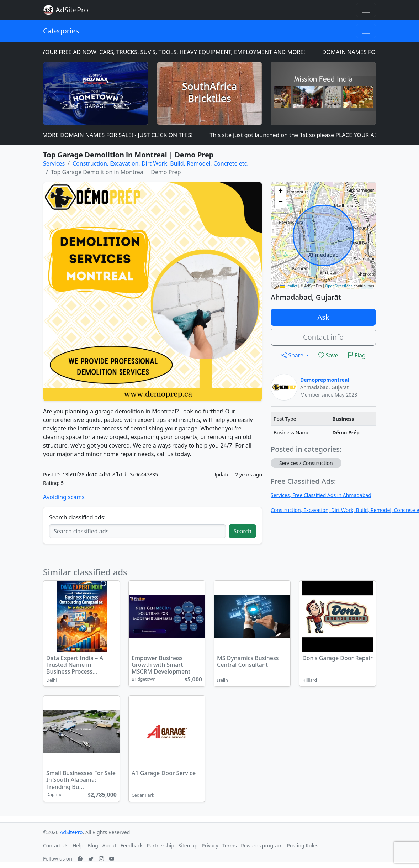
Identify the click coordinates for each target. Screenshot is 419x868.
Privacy (210, 845)
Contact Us (56, 845)
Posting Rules (303, 845)
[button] (280, 192)
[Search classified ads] (137, 531)
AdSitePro (72, 10)
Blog (93, 845)
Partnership (161, 845)
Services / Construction (306, 463)
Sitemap (188, 845)
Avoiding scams (64, 497)
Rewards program (262, 845)
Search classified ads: (77, 517)
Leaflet (289, 286)
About (109, 845)
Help (78, 845)
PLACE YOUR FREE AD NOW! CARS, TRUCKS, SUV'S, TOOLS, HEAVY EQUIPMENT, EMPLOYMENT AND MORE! (169, 52)
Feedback (132, 845)
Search (242, 531)
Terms (229, 845)
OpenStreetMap (339, 286)
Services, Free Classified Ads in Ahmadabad (321, 495)
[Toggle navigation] (366, 10)
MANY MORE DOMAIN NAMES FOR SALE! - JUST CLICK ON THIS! (113, 135)
